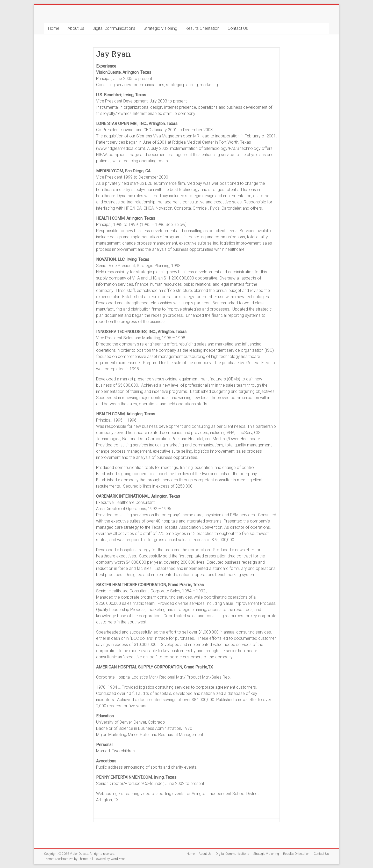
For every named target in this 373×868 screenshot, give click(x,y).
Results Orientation (202, 28)
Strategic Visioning (160, 28)
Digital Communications (114, 28)
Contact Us (238, 28)
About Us (76, 28)
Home (54, 28)
